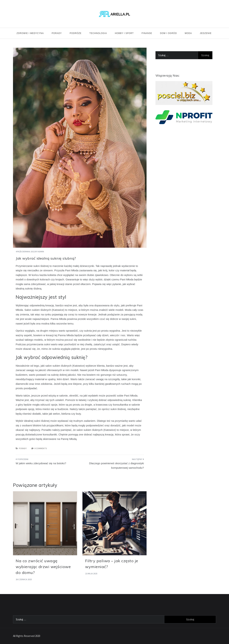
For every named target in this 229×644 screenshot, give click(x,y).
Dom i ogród (168, 33)
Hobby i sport (124, 33)
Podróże (76, 33)
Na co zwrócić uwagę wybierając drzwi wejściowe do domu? (43, 567)
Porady (57, 33)
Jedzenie (206, 33)
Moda (188, 33)
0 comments (41, 448)
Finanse (147, 33)
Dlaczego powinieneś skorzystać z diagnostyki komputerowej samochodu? (116, 466)
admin (41, 252)
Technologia (98, 33)
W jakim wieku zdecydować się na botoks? (41, 463)
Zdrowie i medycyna (30, 33)
